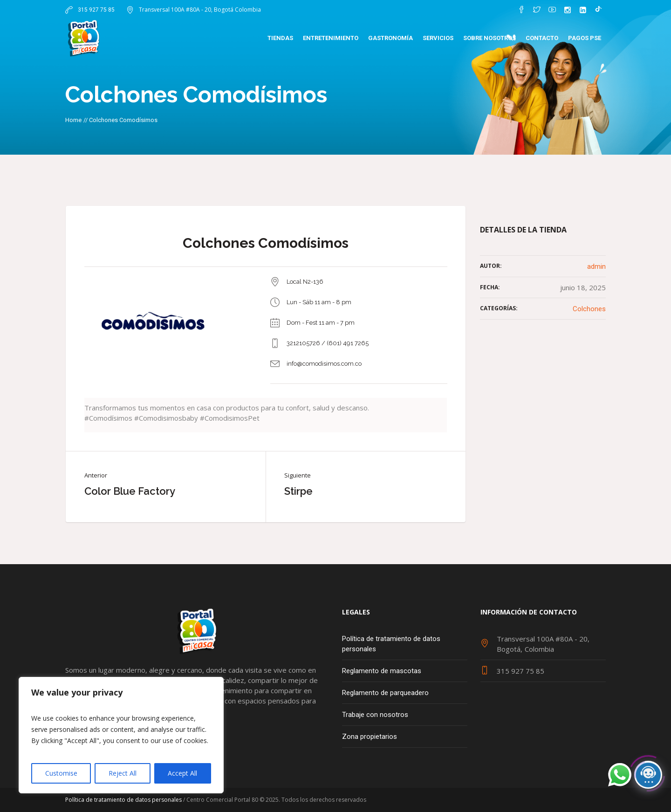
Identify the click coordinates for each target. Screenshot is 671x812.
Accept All (182, 773)
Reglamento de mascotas (382, 671)
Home (73, 120)
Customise (61, 773)
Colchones (589, 309)
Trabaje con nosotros (375, 715)
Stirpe (298, 491)
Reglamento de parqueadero (385, 693)
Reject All (123, 773)
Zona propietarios (370, 737)
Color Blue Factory (130, 491)
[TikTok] (598, 10)
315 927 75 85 (96, 10)
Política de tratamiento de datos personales (391, 644)
